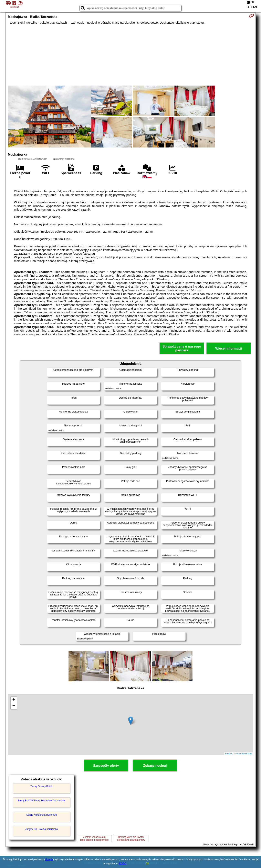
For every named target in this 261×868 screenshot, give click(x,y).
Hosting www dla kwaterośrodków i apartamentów (131, 838)
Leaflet (229, 754)
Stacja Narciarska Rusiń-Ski (41, 815)
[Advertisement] (130, 55)
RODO (123, 864)
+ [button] (14, 700)
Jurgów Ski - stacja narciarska (41, 829)
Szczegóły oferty (106, 766)
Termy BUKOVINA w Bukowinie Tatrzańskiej (42, 801)
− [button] (14, 706)
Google (49, 859)
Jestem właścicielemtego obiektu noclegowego (94, 838)
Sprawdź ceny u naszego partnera (182, 348)
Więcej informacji (229, 348)
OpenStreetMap (244, 754)
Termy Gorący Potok (41, 786)
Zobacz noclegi (155, 766)
